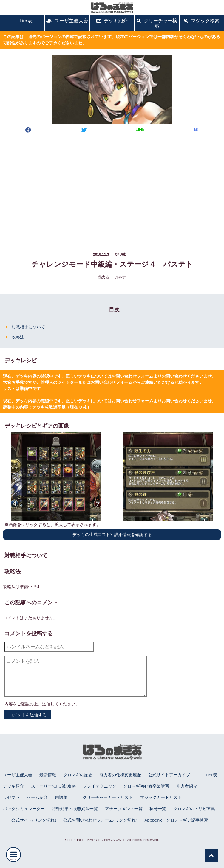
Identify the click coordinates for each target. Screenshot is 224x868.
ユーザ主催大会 (67, 21)
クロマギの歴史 (78, 775)
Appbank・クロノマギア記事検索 (176, 820)
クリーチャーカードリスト (108, 797)
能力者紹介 (187, 786)
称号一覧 (158, 809)
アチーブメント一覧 (124, 809)
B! (196, 129)
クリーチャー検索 (157, 23)
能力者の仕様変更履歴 (120, 775)
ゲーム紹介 (37, 797)
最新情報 (48, 775)
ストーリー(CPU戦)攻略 (53, 786)
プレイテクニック (100, 786)
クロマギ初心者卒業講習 (146, 786)
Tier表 (22, 21)
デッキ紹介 (112, 21)
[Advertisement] (112, 187)
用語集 (61, 797)
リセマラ (11, 797)
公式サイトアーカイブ (169, 775)
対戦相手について (28, 327)
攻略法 (18, 337)
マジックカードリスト (161, 797)
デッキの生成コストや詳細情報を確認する (112, 535)
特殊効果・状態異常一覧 (75, 809)
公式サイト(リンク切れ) (34, 820)
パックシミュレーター (24, 809)
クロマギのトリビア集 (194, 809)
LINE (140, 129)
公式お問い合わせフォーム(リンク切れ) (100, 820)
